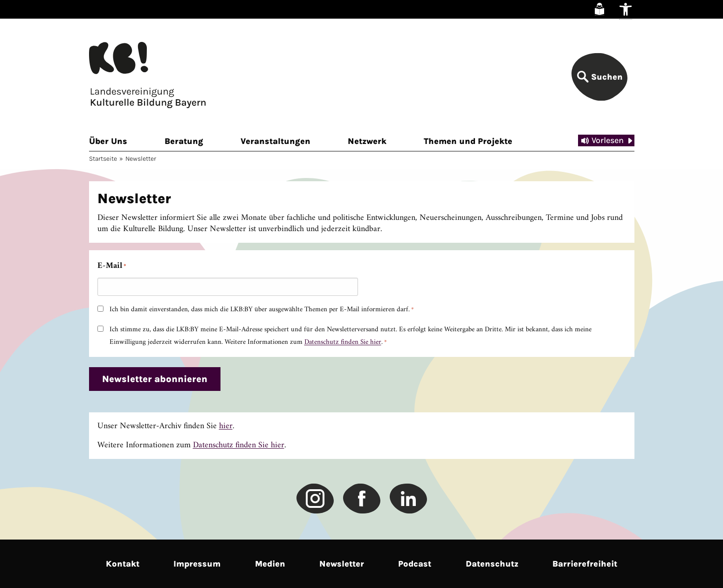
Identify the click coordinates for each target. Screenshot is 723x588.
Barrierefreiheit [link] (585, 564)
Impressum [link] (197, 564)
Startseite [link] (103, 159)
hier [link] (226, 426)
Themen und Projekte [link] (468, 141)
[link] (599, 9)
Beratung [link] (184, 141)
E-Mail (112, 266)
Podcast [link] (415, 564)
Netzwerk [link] (367, 141)
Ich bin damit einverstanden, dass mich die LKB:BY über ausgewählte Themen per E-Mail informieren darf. (262, 310)
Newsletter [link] (342, 564)
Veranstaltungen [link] (275, 141)
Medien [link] (270, 564)
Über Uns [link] (108, 141)
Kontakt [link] (123, 564)
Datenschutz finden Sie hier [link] (343, 342)
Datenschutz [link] (492, 564)
